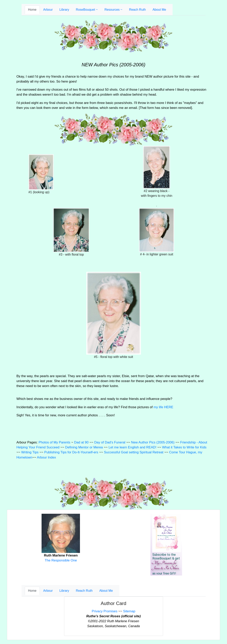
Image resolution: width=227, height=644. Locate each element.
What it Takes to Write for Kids (184, 447)
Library (64, 10)
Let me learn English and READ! (133, 447)
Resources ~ (113, 10)
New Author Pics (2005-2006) (153, 442)
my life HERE (163, 407)
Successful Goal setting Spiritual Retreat (134, 452)
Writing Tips (30, 452)
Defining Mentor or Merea (84, 447)
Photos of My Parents (54, 442)
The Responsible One (61, 560)
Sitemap (129, 611)
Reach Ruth (137, 10)
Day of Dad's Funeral (110, 442)
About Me (159, 10)
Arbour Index (47, 457)
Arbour (48, 10)
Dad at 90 (81, 442)
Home (32, 10)
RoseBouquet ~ (87, 10)
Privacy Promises (104, 611)
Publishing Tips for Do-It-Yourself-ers (71, 452)
